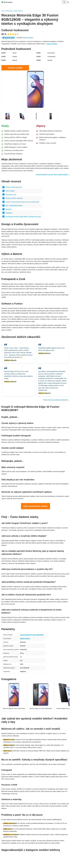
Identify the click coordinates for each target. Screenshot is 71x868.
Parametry (9, 210)
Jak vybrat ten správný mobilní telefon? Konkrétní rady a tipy (23, 217)
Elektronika (9, 11)
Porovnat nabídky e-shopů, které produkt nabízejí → (53, 175)
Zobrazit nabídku (52, 44)
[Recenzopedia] (7, 2)
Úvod (3, 11)
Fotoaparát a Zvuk (11, 195)
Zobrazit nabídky (15, 68)
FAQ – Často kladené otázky (14, 206)
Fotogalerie (9, 213)
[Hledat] (68, 2)
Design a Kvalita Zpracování (14, 188)
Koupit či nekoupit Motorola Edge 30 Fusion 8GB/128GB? (23, 202)
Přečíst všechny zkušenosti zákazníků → (56, 402)
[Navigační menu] (64, 2)
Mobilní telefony (18, 11)
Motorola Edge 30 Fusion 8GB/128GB (32, 640)
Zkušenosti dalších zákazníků (14, 199)
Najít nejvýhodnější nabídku (36, 508)
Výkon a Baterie (10, 191)
